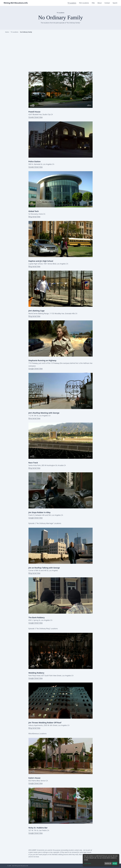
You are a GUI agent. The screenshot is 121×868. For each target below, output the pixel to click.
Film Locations (84, 3)
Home (7, 32)
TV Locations (72, 3)
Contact (107, 3)
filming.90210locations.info (16, 3)
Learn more (87, 863)
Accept (115, 863)
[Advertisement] (61, 52)
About (100, 3)
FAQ (93, 3)
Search (115, 3)
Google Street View (36, 117)
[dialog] (101, 860)
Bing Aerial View (34, 217)
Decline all (108, 863)
